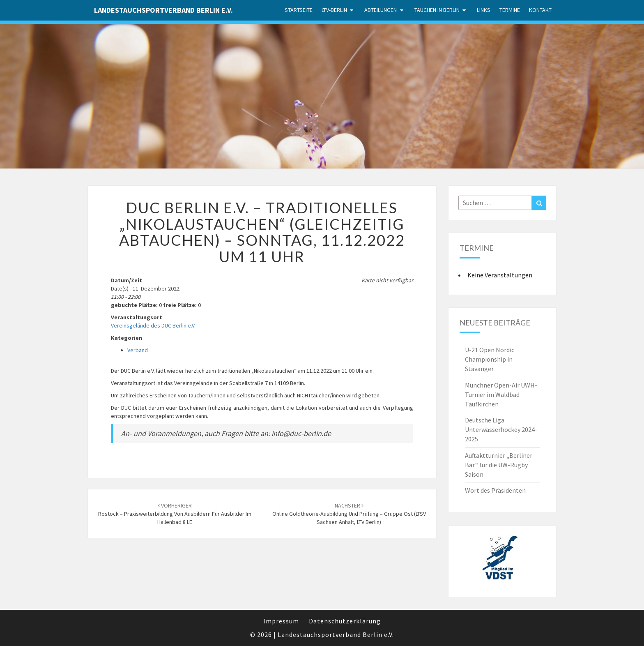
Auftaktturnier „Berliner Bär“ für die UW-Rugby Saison (499, 465)
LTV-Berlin (334, 10)
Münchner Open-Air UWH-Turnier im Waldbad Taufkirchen (501, 395)
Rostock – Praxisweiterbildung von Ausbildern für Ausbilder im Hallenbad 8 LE (175, 514)
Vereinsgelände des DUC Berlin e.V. (153, 325)
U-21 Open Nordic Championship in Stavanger (490, 359)
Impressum (281, 621)
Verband (138, 350)
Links (484, 10)
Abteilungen (381, 10)
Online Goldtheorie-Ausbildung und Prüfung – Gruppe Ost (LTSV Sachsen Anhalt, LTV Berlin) (349, 514)
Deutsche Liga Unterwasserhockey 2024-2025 (501, 429)
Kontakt (540, 10)
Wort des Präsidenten (495, 490)
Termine (510, 10)
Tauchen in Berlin (437, 10)
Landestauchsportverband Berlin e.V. (163, 10)
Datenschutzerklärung (345, 621)
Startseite (299, 10)
